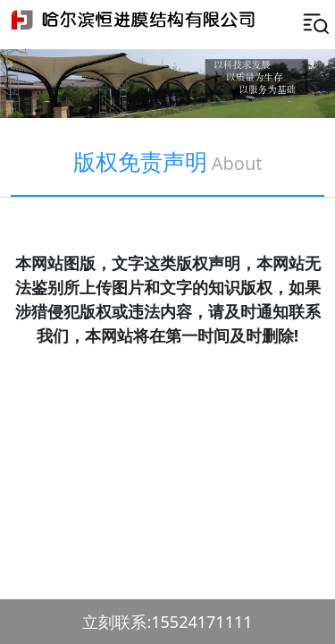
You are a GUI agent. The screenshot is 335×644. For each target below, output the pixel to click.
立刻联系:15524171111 (167, 622)
